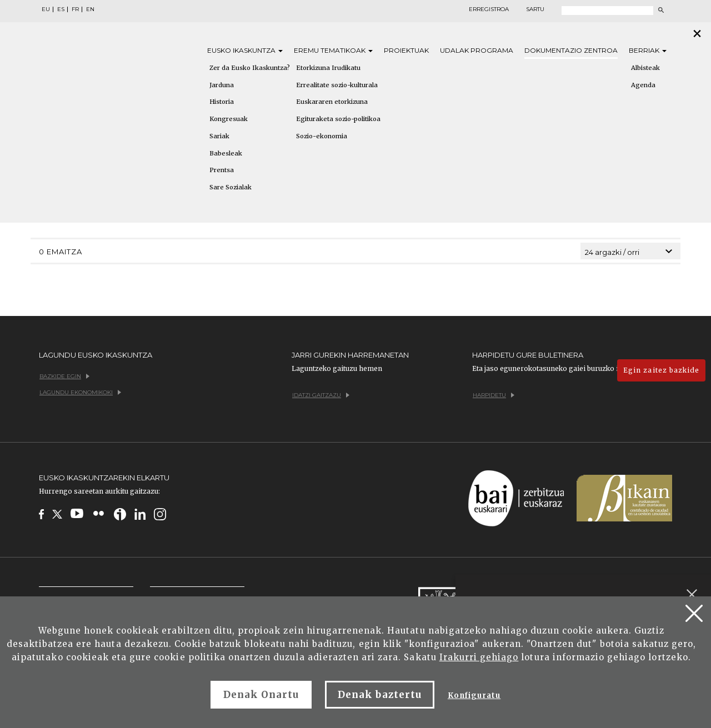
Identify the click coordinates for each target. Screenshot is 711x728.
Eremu (333, 50)
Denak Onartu (261, 695)
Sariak (219, 136)
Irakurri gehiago (479, 657)
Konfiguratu (474, 696)
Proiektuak (406, 50)
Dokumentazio (571, 50)
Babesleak (226, 153)
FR (75, 9)
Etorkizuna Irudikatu (328, 68)
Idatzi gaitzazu (321, 395)
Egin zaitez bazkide (661, 370)
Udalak (477, 50)
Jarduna (222, 85)
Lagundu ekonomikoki (80, 392)
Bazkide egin (64, 376)
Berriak (648, 50)
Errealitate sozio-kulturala (337, 85)
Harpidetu (494, 395)
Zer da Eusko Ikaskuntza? (250, 68)
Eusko (245, 50)
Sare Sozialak (231, 187)
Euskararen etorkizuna (332, 102)
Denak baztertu (380, 695)
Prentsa (222, 170)
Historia (222, 102)
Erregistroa (489, 9)
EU (46, 9)
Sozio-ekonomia (322, 136)
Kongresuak (229, 119)
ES (61, 9)
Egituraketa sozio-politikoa (338, 119)
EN (90, 9)
